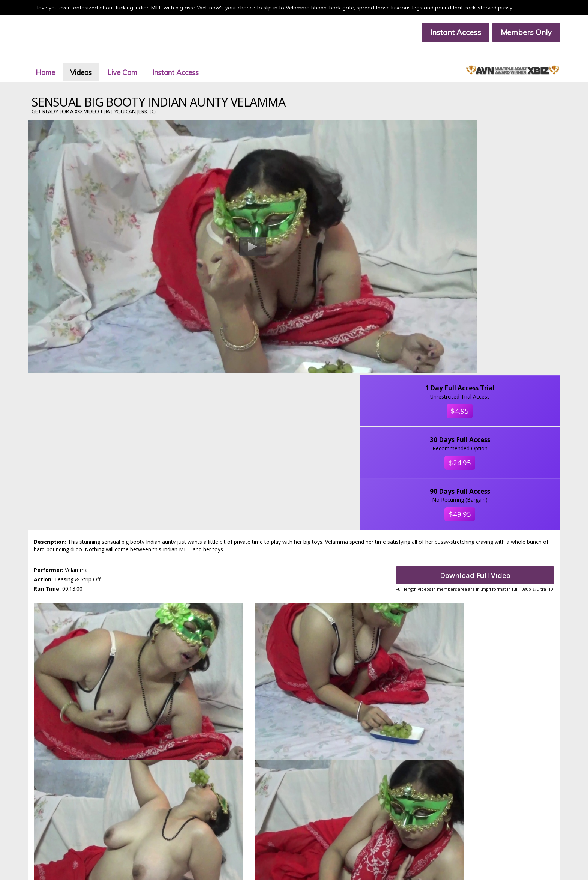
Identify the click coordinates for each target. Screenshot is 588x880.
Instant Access (449, 32)
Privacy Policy (95, 833)
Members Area (97, 814)
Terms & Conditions (204, 827)
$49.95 (502, 256)
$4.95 (502, 144)
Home (53, 58)
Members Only (520, 32)
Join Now (192, 814)
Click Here (418, 783)
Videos (93, 58)
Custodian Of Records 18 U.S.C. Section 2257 (231, 833)
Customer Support (100, 820)
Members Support (202, 820)
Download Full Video (469, 387)
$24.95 (502, 200)
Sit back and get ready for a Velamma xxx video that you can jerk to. (294, 522)
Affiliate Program (99, 827)
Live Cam (138, 58)
